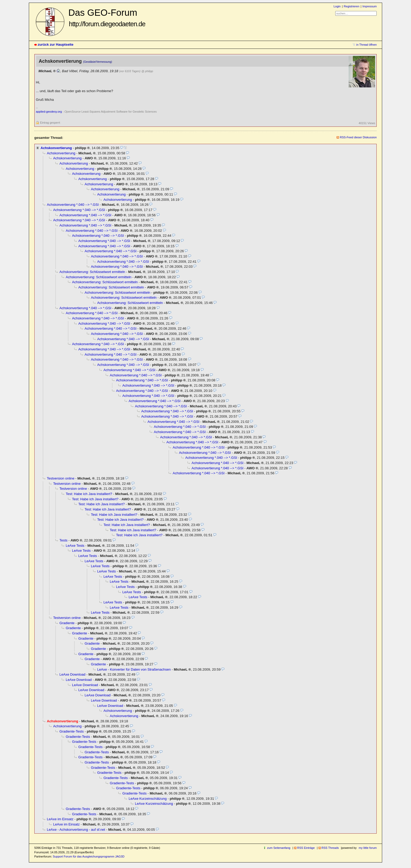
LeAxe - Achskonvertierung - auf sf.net (76, 830)
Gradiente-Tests (72, 731)
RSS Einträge (306, 848)
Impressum (370, 6)
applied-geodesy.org (49, 112)
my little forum (368, 848)
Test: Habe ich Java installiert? (89, 494)
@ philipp (147, 71)
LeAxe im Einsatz (60, 819)
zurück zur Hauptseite (56, 44)
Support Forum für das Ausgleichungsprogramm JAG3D (88, 856)
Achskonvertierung (56, 148)
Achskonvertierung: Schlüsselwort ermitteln (92, 272)
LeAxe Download (72, 674)
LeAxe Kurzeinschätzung (148, 799)
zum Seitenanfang (279, 848)
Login (337, 6)
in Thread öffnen (366, 45)
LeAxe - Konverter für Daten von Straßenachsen (134, 669)
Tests (64, 540)
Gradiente (67, 623)
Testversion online (61, 478)
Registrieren (351, 6)
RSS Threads (330, 848)
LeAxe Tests (75, 546)
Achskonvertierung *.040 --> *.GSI (73, 205)
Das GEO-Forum (107, 17)
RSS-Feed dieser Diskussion (358, 137)
